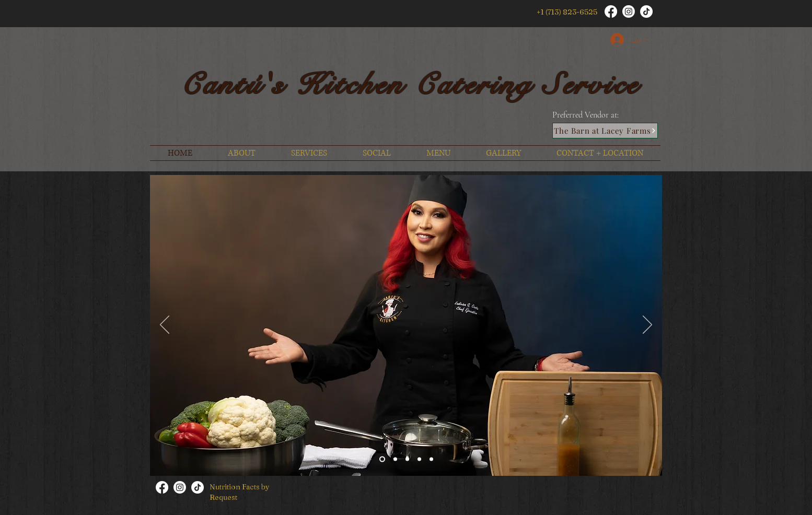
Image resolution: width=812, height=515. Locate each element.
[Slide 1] (382, 459)
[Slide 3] (419, 459)
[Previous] (165, 325)
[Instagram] (629, 11)
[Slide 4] (431, 459)
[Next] (647, 325)
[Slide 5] (395, 459)
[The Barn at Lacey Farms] (605, 131)
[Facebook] (611, 11)
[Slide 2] (407, 459)
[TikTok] (646, 11)
